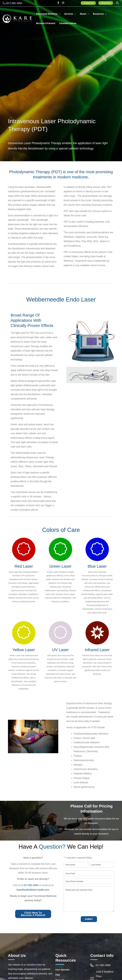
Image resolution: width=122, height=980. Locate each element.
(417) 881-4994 (14, 3)
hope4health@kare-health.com (33, 890)
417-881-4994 (31, 885)
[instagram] (63, 3)
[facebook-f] (59, 3)
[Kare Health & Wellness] (17, 18)
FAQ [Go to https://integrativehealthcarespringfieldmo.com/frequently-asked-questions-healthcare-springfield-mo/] (58, 975)
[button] (117, 3)
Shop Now (106, 3)
